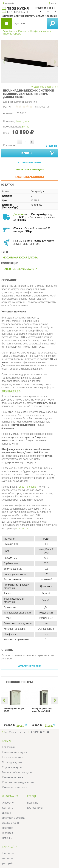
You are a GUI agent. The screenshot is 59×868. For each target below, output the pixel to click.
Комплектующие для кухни (18, 782)
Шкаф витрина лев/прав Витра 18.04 (42, 710)
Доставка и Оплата (13, 818)
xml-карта (8, 858)
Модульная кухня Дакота (20, 258)
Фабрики (19, 16)
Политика (8, 828)
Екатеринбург (35, 808)
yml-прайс (8, 863)
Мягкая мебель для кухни (17, 772)
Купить (38, 153)
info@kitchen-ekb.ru (15, 732)
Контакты (30, 16)
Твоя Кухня (9, 31)
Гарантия (7, 833)
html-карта (8, 853)
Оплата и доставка (47, 16)
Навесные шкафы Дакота (20, 269)
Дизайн (6, 813)
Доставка (19, 214)
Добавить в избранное (46, 87)
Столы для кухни (12, 762)
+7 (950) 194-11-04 (45, 8)
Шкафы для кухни (39, 31)
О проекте (8, 16)
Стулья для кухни (12, 767)
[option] (28, 61)
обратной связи (11, 391)
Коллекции (8, 747)
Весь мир (33, 803)
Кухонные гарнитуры (14, 752)
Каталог (22, 31)
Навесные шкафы (12, 34)
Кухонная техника (13, 777)
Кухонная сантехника (15, 787)
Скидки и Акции (11, 823)
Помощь (7, 838)
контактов (22, 528)
